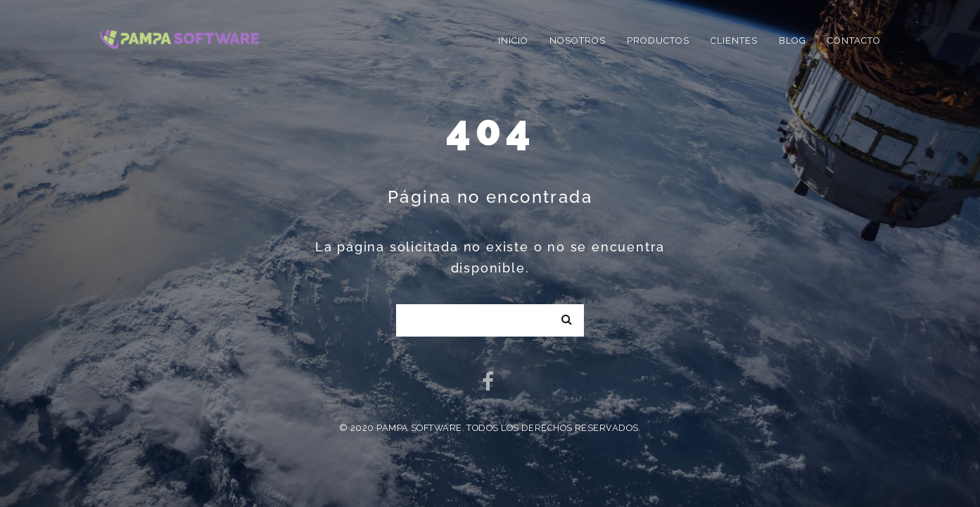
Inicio (513, 40)
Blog (793, 40)
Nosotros (578, 40)
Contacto (854, 40)
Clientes (734, 40)
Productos (658, 40)
